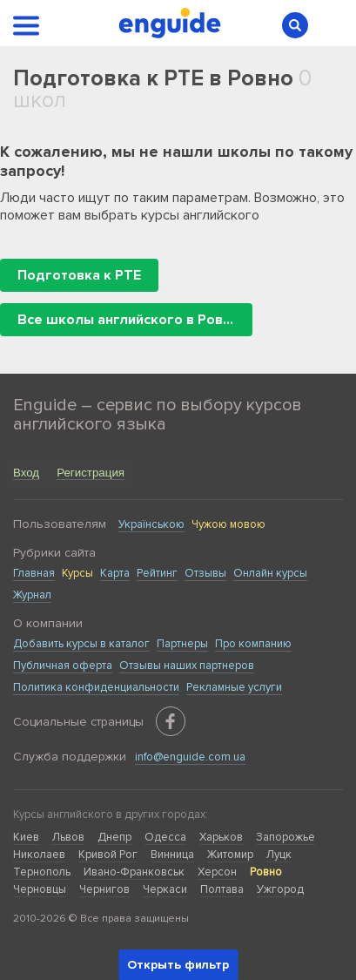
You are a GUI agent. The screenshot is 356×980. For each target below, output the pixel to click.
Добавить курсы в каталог (81, 644)
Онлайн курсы (270, 573)
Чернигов (104, 889)
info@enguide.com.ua (190, 757)
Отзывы (205, 573)
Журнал (32, 595)
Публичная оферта (63, 666)
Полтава (222, 889)
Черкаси (165, 889)
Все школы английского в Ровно (128, 320)
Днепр (114, 837)
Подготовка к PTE (79, 275)
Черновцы (40, 889)
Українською (151, 524)
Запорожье (285, 837)
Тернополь (42, 872)
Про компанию (253, 644)
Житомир (230, 855)
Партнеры (182, 644)
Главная (34, 573)
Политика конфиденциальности (96, 687)
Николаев (39, 855)
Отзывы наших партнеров (187, 666)
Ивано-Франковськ (134, 872)
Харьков (221, 837)
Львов (68, 837)
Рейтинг (157, 573)
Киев (26, 837)
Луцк (279, 855)
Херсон (217, 872)
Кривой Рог (108, 855)
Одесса (165, 837)
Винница (172, 855)
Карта (115, 573)
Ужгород (280, 889)
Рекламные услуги (234, 687)
